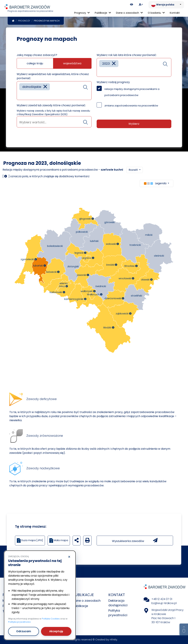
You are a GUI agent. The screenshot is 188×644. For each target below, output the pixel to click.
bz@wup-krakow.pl (164, 603)
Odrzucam (24, 631)
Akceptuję (56, 631)
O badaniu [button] (156, 13)
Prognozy (24, 21)
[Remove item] (45, 87)
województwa (72, 63)
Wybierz (134, 124)
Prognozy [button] (82, 13)
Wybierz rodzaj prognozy (113, 82)
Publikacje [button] (103, 13)
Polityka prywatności (19, 622)
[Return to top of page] (184, 629)
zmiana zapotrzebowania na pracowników (131, 106)
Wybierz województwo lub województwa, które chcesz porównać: (53, 76)
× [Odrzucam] (69, 557)
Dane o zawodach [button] (129, 13)
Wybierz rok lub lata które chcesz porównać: (127, 55)
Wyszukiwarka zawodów (135, 540)
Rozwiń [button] (134, 170)
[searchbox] (20, 95)
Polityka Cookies (51, 619)
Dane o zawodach (87, 601)
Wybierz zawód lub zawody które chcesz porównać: (51, 105)
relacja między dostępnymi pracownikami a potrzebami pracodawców (132, 92)
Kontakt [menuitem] (175, 13)
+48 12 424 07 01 (162, 599)
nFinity (113, 640)
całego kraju (35, 63)
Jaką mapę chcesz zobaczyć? (37, 55)
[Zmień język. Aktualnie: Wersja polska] (166, 5)
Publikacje (80, 606)
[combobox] (54, 91)
